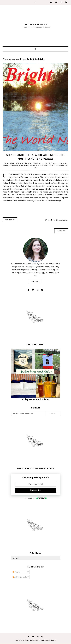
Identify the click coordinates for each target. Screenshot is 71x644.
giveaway (14, 166)
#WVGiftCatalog (33, 163)
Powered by (35, 498)
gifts (6, 166)
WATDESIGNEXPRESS (49, 640)
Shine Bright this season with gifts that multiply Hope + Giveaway (36, 157)
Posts (16, 572)
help (21, 166)
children (46, 163)
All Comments (20, 577)
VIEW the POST (10, 220)
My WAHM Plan (27, 640)
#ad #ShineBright (15, 163)
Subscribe (35, 490)
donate (54, 163)
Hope (26, 166)
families (62, 163)
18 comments (62, 220)
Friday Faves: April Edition (35, 399)
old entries (61, 231)
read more (35, 281)
